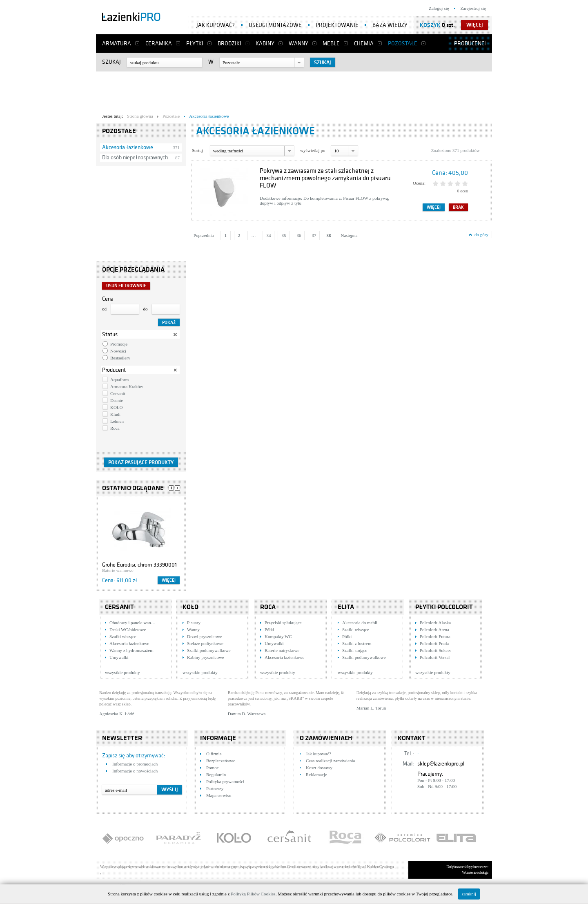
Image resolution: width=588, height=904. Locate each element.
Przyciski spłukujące (283, 623)
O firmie (214, 754)
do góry (481, 234)
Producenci (470, 44)
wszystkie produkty (122, 672)
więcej (475, 25)
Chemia (364, 44)
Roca (115, 428)
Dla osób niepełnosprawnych (135, 157)
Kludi (115, 414)
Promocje (119, 344)
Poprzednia (204, 235)
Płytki (195, 44)
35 (284, 235)
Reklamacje (316, 775)
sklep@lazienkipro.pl (441, 764)
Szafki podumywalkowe (209, 650)
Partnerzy (215, 788)
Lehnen (117, 421)
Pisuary (194, 623)
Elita (346, 607)
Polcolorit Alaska (435, 623)
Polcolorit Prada (434, 643)
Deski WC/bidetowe (128, 629)
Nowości (118, 351)
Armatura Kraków (127, 386)
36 (299, 235)
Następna (349, 235)
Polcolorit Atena (434, 629)
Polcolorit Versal (435, 657)
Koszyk (430, 25)
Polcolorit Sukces (435, 650)
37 (314, 235)
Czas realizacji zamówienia (330, 761)
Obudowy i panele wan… (133, 623)
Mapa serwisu (219, 795)
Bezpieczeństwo (221, 761)
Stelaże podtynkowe (205, 643)
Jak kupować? (216, 25)
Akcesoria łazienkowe (128, 147)
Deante (117, 400)
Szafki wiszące (123, 636)
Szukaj (111, 62)
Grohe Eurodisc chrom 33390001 (139, 565)
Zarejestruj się (473, 8)
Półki (269, 629)
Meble (331, 44)
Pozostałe (403, 44)
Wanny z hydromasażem (131, 650)
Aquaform (119, 379)
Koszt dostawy (319, 768)
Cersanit (118, 393)
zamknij (469, 894)
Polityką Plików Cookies (253, 894)
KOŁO (117, 407)
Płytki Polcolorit (444, 607)
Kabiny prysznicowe (206, 657)
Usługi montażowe (275, 25)
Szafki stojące (355, 650)
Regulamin (216, 775)
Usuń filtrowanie (126, 286)
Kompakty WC (278, 636)
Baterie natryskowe (282, 650)
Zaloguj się (439, 8)
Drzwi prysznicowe (205, 636)
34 (268, 235)
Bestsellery (120, 358)
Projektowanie (337, 25)
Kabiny (265, 44)
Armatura (117, 44)
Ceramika (159, 44)
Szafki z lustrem (357, 643)
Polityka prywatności (225, 781)
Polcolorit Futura (435, 636)
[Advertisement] (294, 90)
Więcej (169, 580)
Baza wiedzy (390, 25)
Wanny (298, 44)
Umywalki (119, 657)
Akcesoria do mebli (360, 623)
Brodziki (229, 44)
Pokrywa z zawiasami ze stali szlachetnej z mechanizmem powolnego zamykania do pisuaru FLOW (325, 178)
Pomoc (213, 768)
